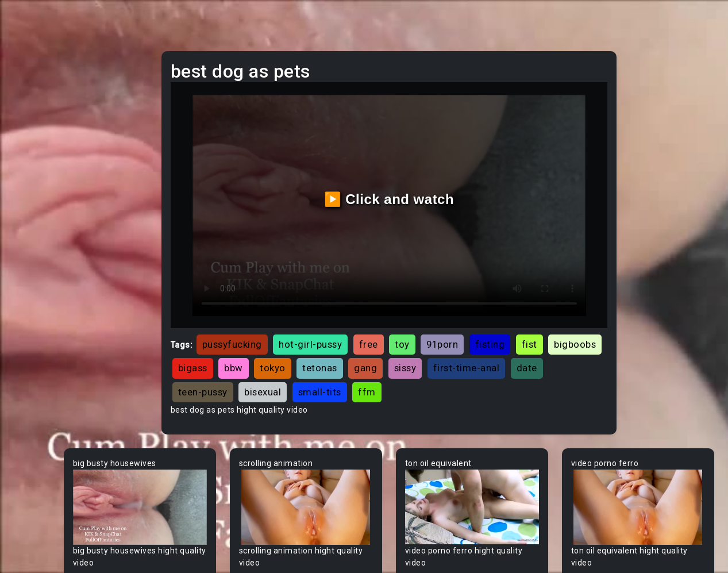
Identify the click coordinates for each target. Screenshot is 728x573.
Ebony (33, 122)
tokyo (448, 329)
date (356, 352)
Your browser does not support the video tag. (227, 461)
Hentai (34, 253)
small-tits (525, 352)
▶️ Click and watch (439, 180)
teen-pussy (408, 352)
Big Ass (36, 494)
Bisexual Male (48, 559)
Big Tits (36, 537)
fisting (575, 305)
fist (270, 329)
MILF (30, 101)
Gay (29, 297)
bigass (369, 329)
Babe (32, 406)
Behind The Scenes (59, 472)
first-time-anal (296, 352)
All (26, 275)
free (453, 305)
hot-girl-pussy (395, 305)
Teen (31, 79)
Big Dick (37, 516)
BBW (30, 450)
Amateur (39, 341)
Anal (30, 144)
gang (541, 329)
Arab (31, 363)
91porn (527, 305)
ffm (573, 352)
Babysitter (42, 428)
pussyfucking (317, 305)
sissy (581, 329)
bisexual (468, 352)
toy (487, 305)
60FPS (34, 319)
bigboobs (316, 329)
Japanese (41, 232)
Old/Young (42, 166)
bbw (409, 329)
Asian (32, 384)
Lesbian (36, 188)
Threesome (44, 210)
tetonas (496, 329)
